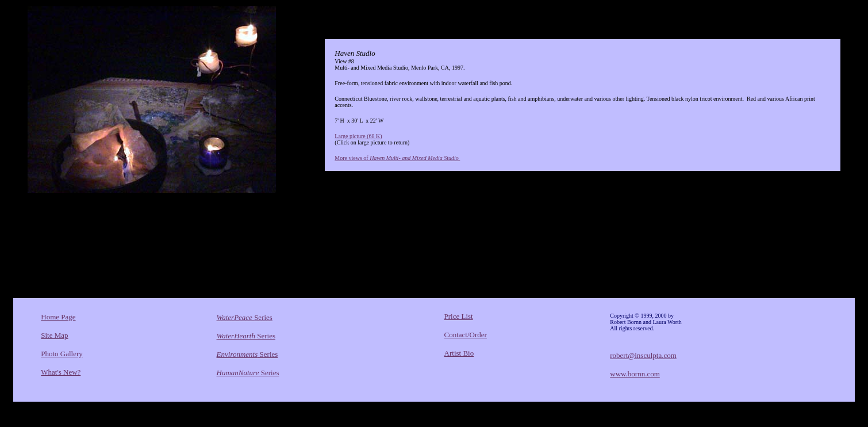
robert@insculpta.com (643, 355)
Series (245, 317)
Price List (459, 316)
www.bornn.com (635, 374)
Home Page (58, 317)
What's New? (61, 372)
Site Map (54, 335)
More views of (397, 158)
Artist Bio (459, 353)
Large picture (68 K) (358, 136)
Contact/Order (466, 335)
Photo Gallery (62, 354)
